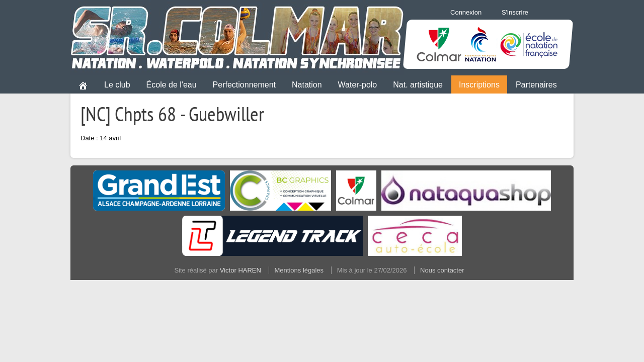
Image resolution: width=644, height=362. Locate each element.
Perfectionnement (244, 85)
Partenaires (536, 85)
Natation (307, 85)
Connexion (466, 12)
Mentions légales (299, 270)
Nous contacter (442, 270)
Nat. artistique (418, 85)
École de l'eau (172, 85)
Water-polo (358, 85)
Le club (117, 85)
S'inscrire (515, 12)
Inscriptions (479, 85)
